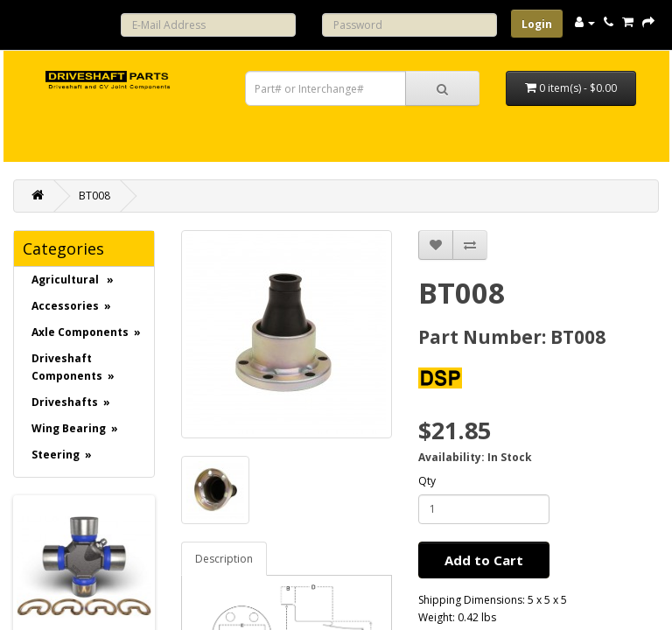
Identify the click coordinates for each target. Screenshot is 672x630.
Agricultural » (73, 280)
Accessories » (71, 306)
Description (224, 559)
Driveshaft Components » (73, 367)
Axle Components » (86, 332)
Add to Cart (484, 560)
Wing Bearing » (75, 428)
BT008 (94, 196)
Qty (427, 481)
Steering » (62, 455)
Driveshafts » (71, 402)
